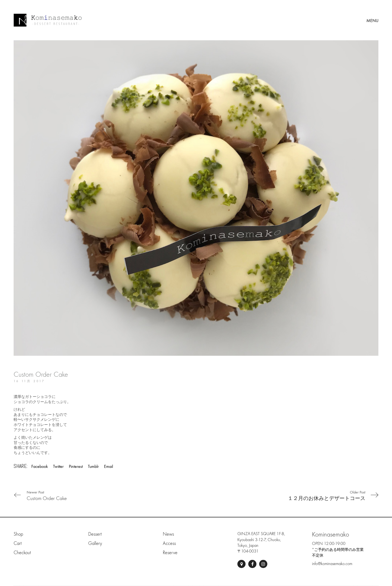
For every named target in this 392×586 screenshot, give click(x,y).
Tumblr (93, 466)
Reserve (170, 553)
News (168, 534)
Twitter (58, 466)
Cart (18, 543)
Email (108, 466)
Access (169, 543)
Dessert (95, 534)
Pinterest (76, 466)
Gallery (95, 543)
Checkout (22, 553)
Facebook (40, 466)
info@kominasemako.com (332, 564)
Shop (18, 534)
